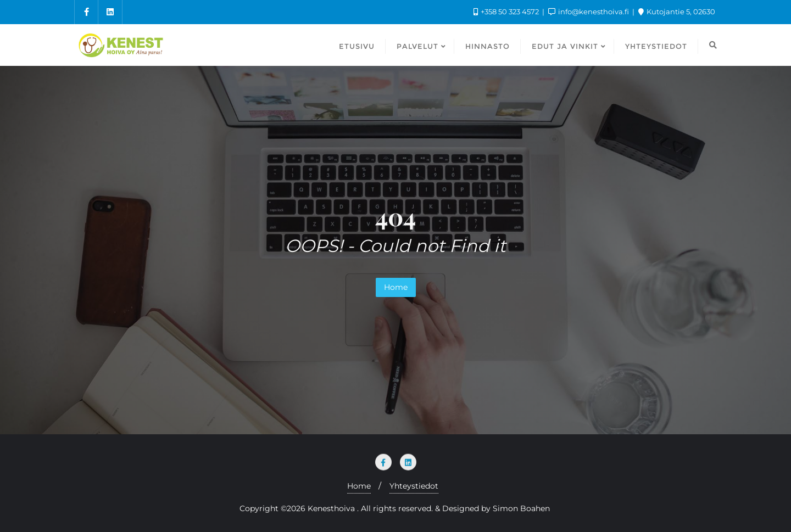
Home (396, 287)
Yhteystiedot (414, 486)
